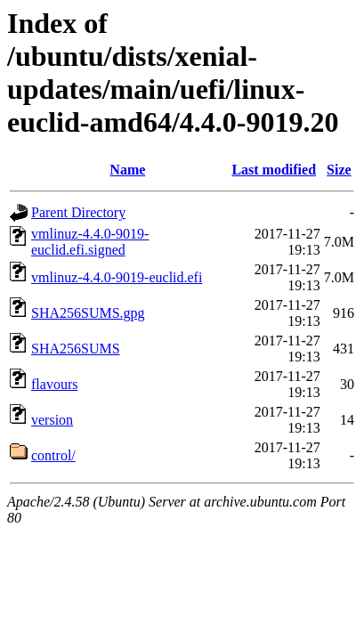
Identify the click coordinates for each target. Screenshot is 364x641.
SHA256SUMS (76, 349)
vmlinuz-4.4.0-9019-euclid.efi (117, 277)
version (52, 420)
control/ (53, 455)
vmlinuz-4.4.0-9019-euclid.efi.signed (90, 242)
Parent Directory (78, 212)
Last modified (274, 170)
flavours (54, 384)
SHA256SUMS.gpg (88, 313)
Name (127, 170)
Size (339, 170)
